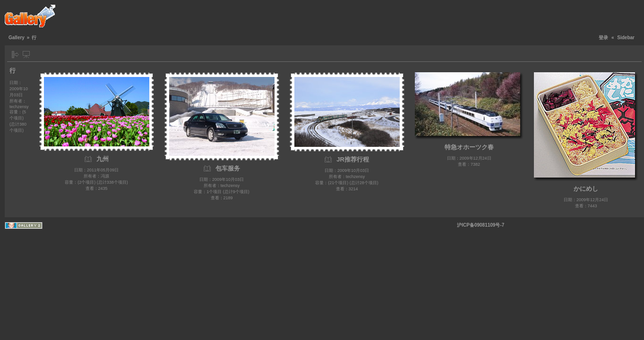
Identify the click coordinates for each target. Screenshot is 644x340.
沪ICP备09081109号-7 (481, 225)
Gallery (17, 38)
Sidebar (626, 38)
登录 (603, 38)
